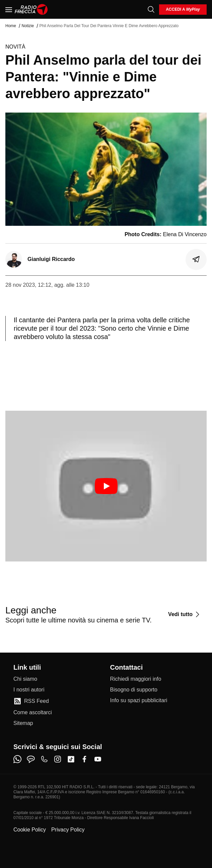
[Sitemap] (23, 723)
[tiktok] (71, 759)
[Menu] (9, 9)
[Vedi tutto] (185, 614)
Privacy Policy (68, 830)
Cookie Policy (30, 830)
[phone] (44, 759)
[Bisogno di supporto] (134, 690)
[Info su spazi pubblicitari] (139, 700)
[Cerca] (151, 9)
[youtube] (98, 759)
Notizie (28, 26)
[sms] (31, 759)
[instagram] (58, 759)
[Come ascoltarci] (33, 713)
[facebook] (84, 759)
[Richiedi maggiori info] (136, 679)
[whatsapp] (17, 759)
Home (11, 26)
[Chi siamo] (25, 679)
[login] (183, 10)
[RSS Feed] (31, 701)
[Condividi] (196, 259)
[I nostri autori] (29, 690)
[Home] (31, 9)
